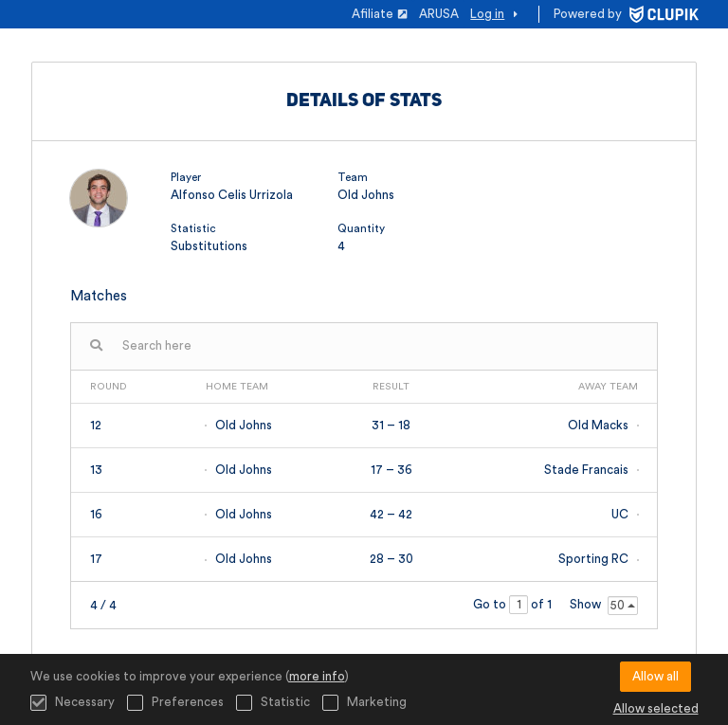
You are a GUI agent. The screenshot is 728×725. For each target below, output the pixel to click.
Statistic (273, 703)
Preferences (175, 703)
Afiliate (380, 14)
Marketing (364, 703)
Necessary (73, 703)
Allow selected (656, 708)
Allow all (655, 676)
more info (317, 676)
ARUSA (439, 14)
